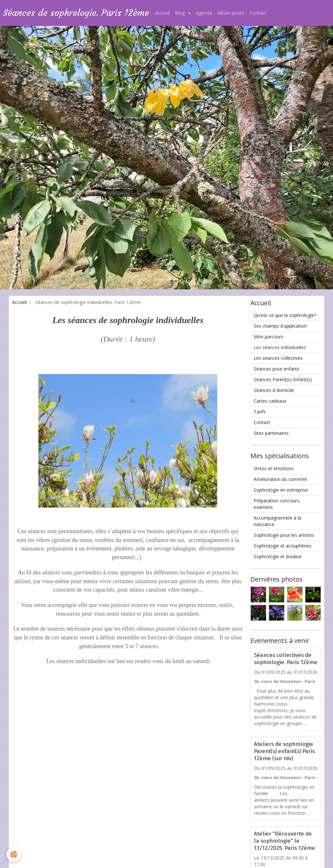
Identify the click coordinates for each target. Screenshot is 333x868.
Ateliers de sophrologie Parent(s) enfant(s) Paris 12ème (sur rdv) (284, 751)
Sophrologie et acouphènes (283, 546)
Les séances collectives (278, 358)
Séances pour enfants (277, 369)
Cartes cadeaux (270, 401)
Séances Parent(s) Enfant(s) (283, 379)
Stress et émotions (274, 468)
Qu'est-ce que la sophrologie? (285, 315)
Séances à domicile (274, 390)
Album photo (231, 13)
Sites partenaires (271, 433)
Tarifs (260, 412)
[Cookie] (14, 855)
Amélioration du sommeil (280, 479)
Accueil (162, 13)
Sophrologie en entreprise (281, 490)
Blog (180, 13)
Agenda (204, 13)
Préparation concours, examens (277, 504)
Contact (258, 13)
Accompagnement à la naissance (277, 521)
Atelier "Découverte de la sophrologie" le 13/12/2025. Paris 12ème (285, 841)
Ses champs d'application (280, 326)
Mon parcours (268, 337)
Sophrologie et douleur (278, 556)
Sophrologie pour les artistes (284, 535)
